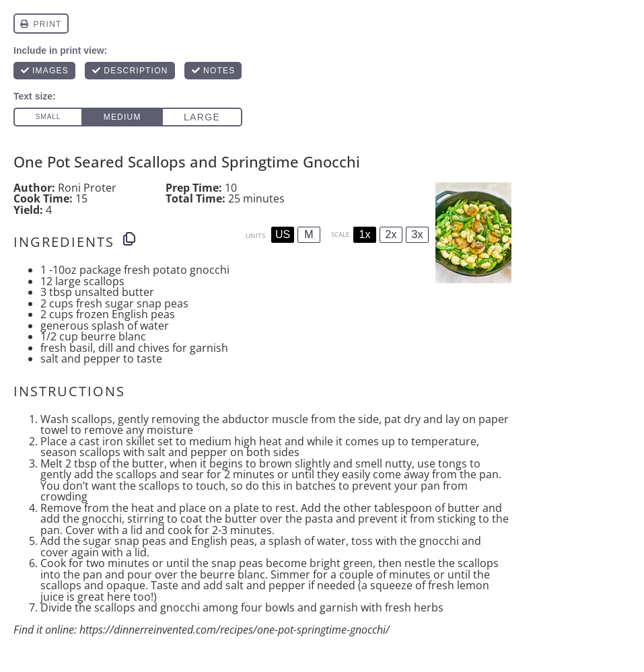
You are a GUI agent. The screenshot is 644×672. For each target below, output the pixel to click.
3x (418, 234)
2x (391, 234)
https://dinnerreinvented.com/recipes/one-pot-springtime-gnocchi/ (235, 630)
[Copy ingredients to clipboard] (129, 239)
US (283, 234)
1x (365, 234)
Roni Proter (87, 188)
